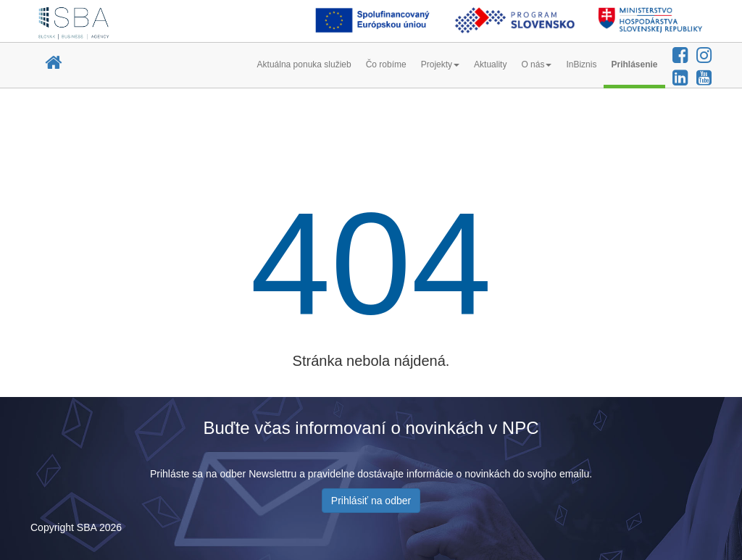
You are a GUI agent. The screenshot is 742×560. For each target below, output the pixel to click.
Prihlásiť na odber (371, 501)
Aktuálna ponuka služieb (304, 64)
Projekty (440, 64)
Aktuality (490, 64)
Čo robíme (386, 64)
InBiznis (581, 64)
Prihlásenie (634, 64)
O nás (536, 64)
